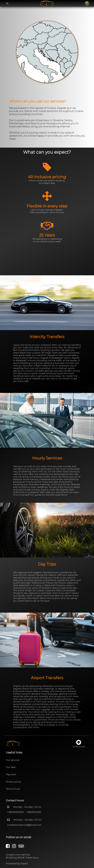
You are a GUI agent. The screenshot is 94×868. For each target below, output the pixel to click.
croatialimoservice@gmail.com (24, 825)
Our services (13, 760)
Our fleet (11, 767)
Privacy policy (13, 782)
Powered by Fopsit (17, 863)
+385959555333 (15, 812)
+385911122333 (34, 812)
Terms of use (13, 789)
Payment (11, 775)
